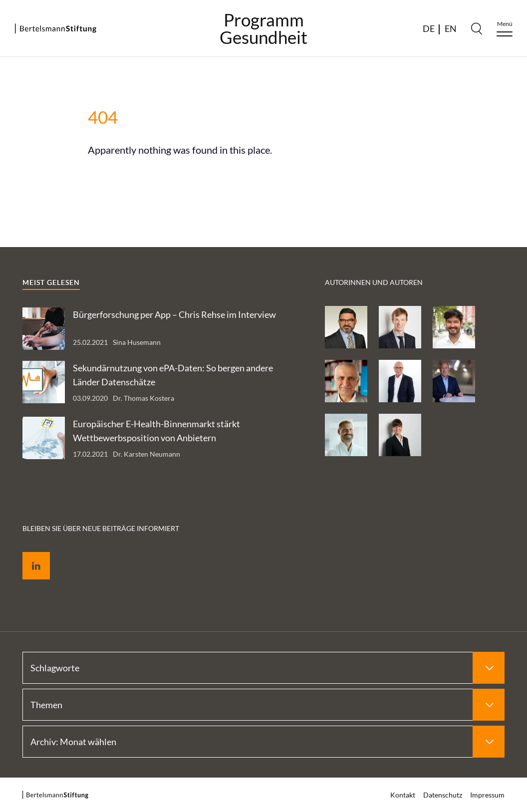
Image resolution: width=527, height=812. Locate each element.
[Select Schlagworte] (263, 668)
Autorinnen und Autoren (374, 282)
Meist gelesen (51, 282)
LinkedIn (29, 554)
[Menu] (505, 29)
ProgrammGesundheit (263, 28)
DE (429, 28)
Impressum (487, 795)
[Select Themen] (263, 705)
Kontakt (403, 795)
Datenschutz (443, 795)
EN (451, 28)
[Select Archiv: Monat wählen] (263, 742)
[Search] (477, 28)
